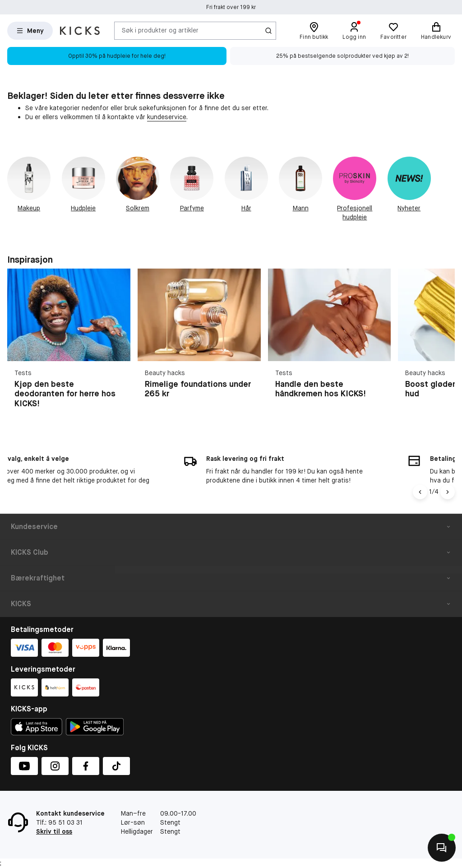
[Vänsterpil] (420, 492)
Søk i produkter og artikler (160, 30)
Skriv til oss (54, 831)
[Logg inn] (354, 31)
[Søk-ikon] (268, 31)
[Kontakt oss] (442, 848)
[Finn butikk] (314, 31)
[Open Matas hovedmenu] (30, 31)
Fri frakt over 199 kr (231, 8)
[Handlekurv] (436, 31)
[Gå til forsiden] (80, 31)
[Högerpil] (448, 492)
